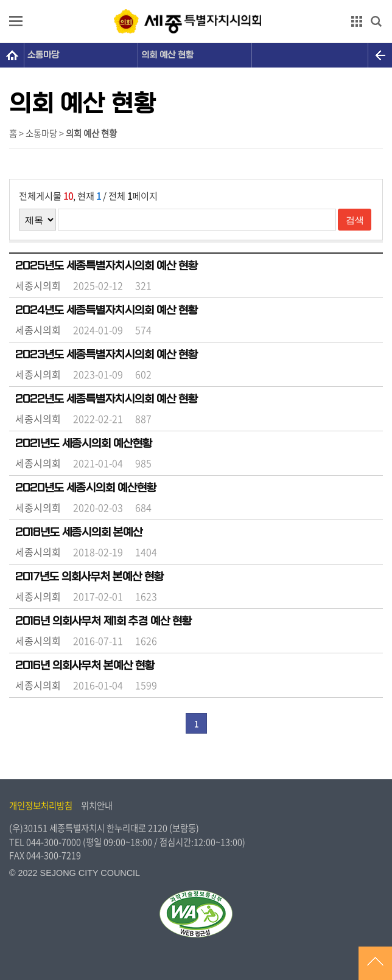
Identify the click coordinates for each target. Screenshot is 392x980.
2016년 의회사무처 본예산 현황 (85, 665)
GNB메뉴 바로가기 (196, 1)
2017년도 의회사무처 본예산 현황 (89, 577)
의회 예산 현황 (167, 55)
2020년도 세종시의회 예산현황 (86, 488)
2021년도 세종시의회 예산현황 (84, 443)
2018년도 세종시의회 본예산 (79, 532)
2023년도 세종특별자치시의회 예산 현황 (107, 355)
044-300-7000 (54, 842)
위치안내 (97, 805)
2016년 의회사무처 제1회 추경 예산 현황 (103, 621)
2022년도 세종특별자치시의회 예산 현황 (107, 399)
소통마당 (43, 55)
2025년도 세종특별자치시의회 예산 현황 (107, 266)
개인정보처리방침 (41, 805)
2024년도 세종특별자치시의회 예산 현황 (107, 310)
